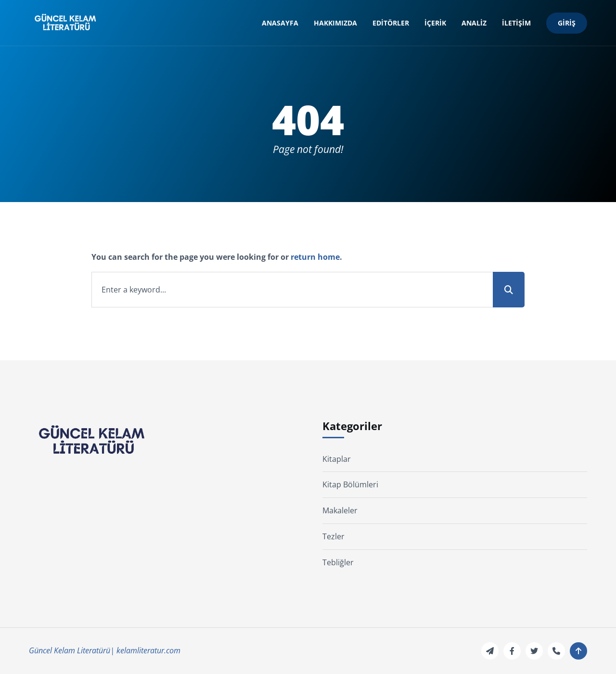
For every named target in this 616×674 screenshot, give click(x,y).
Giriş (567, 23)
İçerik (435, 23)
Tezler (334, 536)
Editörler (391, 23)
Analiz (474, 23)
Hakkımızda (335, 23)
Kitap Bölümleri (350, 484)
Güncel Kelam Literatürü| (72, 650)
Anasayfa (280, 23)
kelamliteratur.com (148, 650)
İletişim (516, 23)
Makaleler (340, 510)
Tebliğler (338, 562)
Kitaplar (337, 459)
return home (315, 257)
